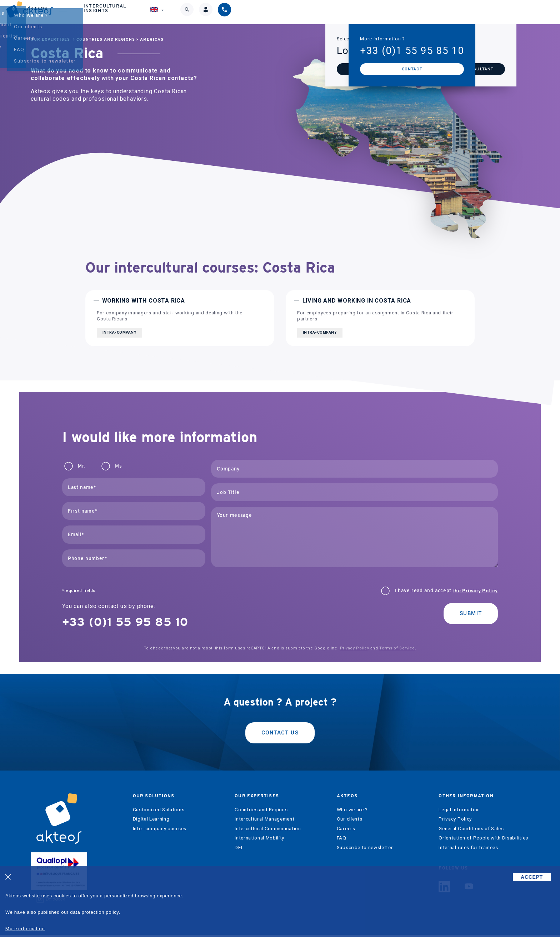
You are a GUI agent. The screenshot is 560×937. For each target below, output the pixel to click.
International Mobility (259, 840)
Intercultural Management (264, 821)
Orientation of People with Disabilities (483, 840)
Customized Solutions (159, 812)
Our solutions (202, 12)
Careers (346, 831)
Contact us (280, 734)
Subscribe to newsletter (365, 850)
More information (25, 929)
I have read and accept (446, 591)
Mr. (81, 466)
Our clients (349, 821)
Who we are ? (352, 812)
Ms (118, 466)
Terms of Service (397, 648)
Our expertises (272, 12)
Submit (468, 614)
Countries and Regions (106, 39)
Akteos (331, 12)
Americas (152, 39)
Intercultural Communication (268, 831)
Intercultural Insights (402, 12)
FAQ (342, 840)
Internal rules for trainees (468, 850)
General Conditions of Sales (471, 831)
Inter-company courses (160, 831)
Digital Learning (151, 821)
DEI (238, 850)
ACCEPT (532, 877)
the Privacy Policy (476, 590)
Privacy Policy (355, 648)
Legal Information (459, 812)
